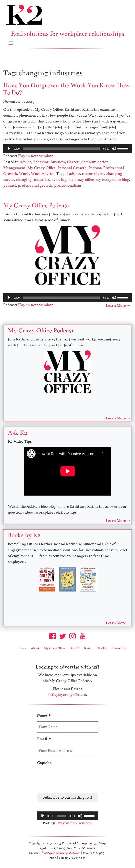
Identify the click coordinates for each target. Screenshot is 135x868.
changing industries (33, 180)
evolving (59, 180)
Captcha (44, 763)
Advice (25, 162)
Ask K (75, 648)
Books (88, 648)
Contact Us (118, 648)
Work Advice (42, 174)
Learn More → (118, 306)
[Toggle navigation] (11, 43)
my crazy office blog (112, 180)
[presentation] (70, 777)
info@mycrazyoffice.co (67, 695)
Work (24, 174)
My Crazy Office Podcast (36, 205)
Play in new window (36, 156)
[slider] (62, 149)
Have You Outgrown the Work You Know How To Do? (66, 89)
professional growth (35, 185)
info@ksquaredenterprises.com (59, 853)
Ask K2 (18, 433)
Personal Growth (72, 168)
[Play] (9, 149)
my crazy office (81, 180)
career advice (93, 174)
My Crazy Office (41, 168)
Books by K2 (24, 535)
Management (14, 168)
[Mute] (114, 149)
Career (73, 162)
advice (75, 174)
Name (44, 715)
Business (58, 162)
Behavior (41, 162)
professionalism (68, 185)
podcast (10, 185)
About (35, 648)
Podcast (95, 168)
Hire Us (101, 648)
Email (44, 739)
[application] (67, 149)
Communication (95, 162)
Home (22, 648)
